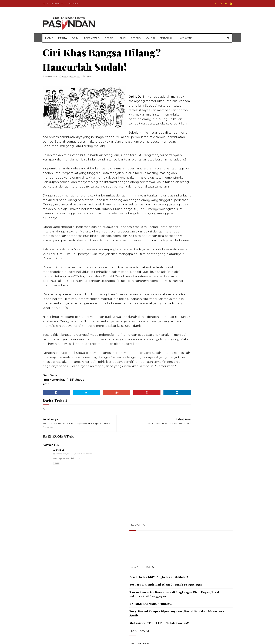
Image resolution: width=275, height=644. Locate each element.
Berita (63, 38)
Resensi (136, 38)
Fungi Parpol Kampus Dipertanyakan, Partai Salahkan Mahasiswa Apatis (203, 147)
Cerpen (110, 38)
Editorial (166, 38)
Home (46, 4)
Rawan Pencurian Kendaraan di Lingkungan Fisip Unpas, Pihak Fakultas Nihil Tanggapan (198, 126)
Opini (75, 38)
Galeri (151, 38)
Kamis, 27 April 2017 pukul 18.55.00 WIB (74, 519)
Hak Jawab (185, 38)
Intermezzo (92, 38)
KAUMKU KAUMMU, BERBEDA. (197, 138)
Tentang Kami (59, 4)
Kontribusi (75, 4)
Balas (56, 529)
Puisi (123, 38)
